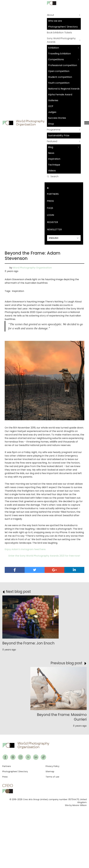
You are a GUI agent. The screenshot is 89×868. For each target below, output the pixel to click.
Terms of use (52, 777)
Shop (51, 124)
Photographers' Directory (63, 27)
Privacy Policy (52, 766)
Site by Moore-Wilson (76, 805)
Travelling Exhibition (59, 54)
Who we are (55, 21)
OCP (51, 106)
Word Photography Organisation (32, 268)
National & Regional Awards (64, 89)
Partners (53, 194)
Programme (54, 130)
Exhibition (54, 48)
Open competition (59, 71)
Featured (52, 141)
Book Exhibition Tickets (59, 33)
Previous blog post (66, 663)
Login (50, 215)
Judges (52, 112)
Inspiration (54, 159)
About (50, 15)
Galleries (53, 100)
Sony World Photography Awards (61, 40)
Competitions (56, 59)
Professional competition (63, 65)
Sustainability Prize (59, 135)
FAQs (50, 208)
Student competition (60, 77)
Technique (54, 165)
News (51, 153)
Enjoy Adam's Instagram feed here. (25, 549)
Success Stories (57, 118)
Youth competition (59, 83)
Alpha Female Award (60, 95)
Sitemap (50, 771)
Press (50, 201)
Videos (52, 171)
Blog (51, 147)
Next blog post (18, 592)
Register (52, 222)
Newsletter (54, 230)
